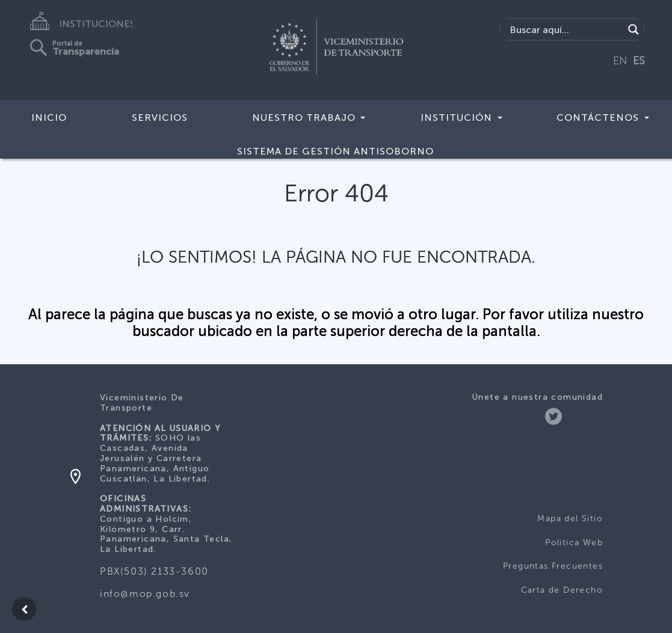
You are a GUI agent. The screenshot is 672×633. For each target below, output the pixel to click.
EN (620, 61)
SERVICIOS (160, 118)
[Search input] (565, 29)
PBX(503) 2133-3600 (154, 571)
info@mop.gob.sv (145, 594)
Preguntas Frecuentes (553, 566)
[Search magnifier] (633, 29)
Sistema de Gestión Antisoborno (335, 151)
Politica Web (574, 543)
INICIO (49, 118)
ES (639, 61)
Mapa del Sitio (570, 518)
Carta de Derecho (562, 590)
